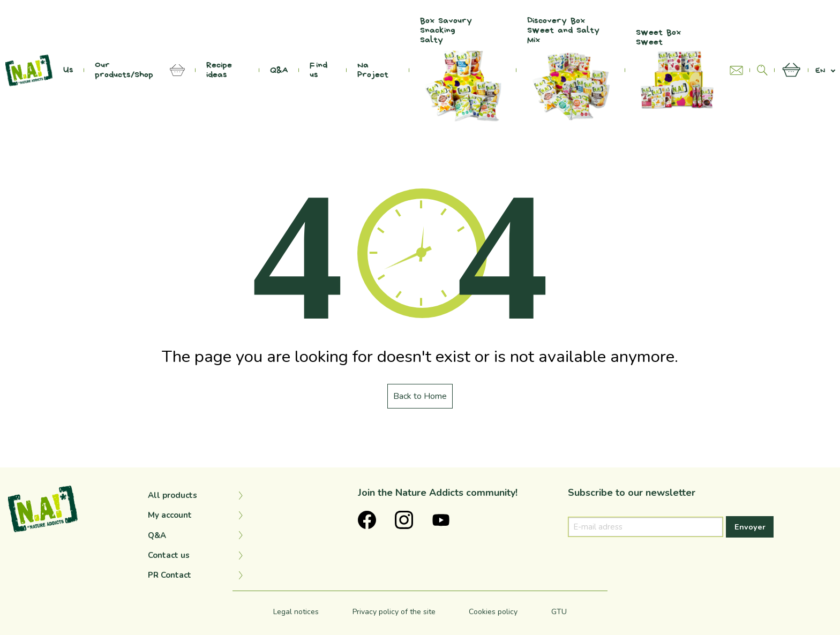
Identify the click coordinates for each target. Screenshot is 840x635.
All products (172, 495)
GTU (559, 612)
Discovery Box (571, 70)
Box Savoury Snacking (463, 70)
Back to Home (420, 396)
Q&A (279, 70)
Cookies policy (493, 612)
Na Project (373, 70)
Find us (318, 70)
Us (68, 70)
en (820, 70)
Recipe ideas (219, 70)
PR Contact (170, 575)
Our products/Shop (124, 70)
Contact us (169, 555)
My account (170, 515)
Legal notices (296, 612)
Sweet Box (677, 70)
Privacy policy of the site (394, 612)
